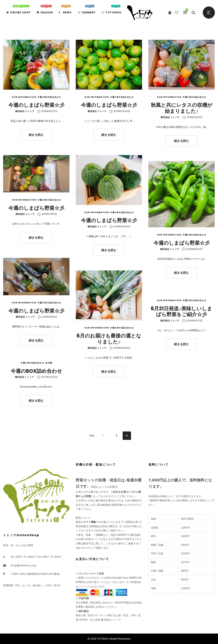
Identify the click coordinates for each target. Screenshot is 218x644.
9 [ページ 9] (117, 436)
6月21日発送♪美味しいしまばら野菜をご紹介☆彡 (181, 312)
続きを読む (36, 135)
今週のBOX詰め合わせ (49, 97)
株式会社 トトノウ (25, 111)
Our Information (24, 97)
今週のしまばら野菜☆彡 (36, 105)
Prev (92, 436)
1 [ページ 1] (103, 436)
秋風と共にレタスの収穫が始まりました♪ (182, 108)
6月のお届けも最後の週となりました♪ (109, 339)
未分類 (49, 363)
